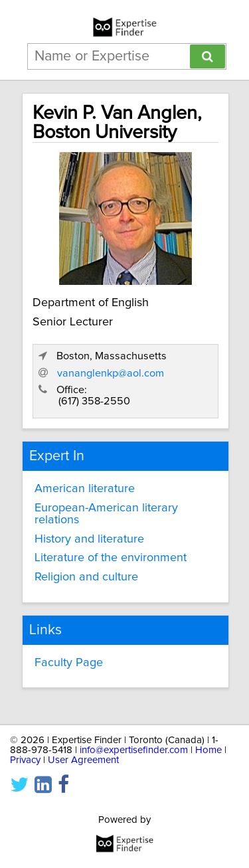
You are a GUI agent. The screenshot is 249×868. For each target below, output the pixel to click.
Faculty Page (69, 663)
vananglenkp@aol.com (111, 373)
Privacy (25, 760)
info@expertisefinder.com (134, 750)
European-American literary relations (106, 514)
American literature (85, 489)
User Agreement (83, 760)
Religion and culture (86, 577)
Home (208, 750)
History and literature (89, 539)
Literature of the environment (111, 558)
